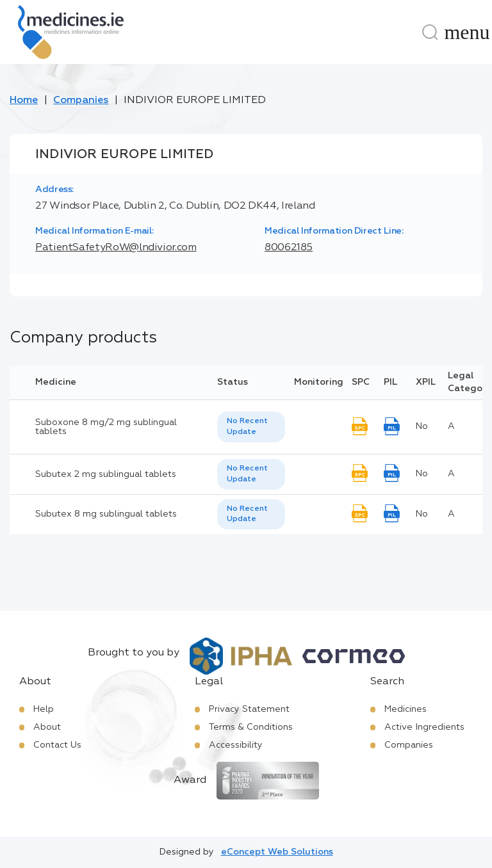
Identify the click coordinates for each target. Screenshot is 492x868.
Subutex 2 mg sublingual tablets (106, 474)
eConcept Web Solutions (277, 852)
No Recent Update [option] (247, 427)
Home (24, 100)
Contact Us (57, 745)
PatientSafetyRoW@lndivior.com (116, 248)
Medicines (406, 709)
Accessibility (236, 745)
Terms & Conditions (251, 727)
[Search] (430, 32)
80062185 (289, 248)
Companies (81, 100)
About (47, 727)
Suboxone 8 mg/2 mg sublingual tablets (106, 427)
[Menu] (467, 32)
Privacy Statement (249, 709)
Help (44, 709)
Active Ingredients (424, 727)
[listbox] (251, 427)
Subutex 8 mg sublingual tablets (106, 514)
